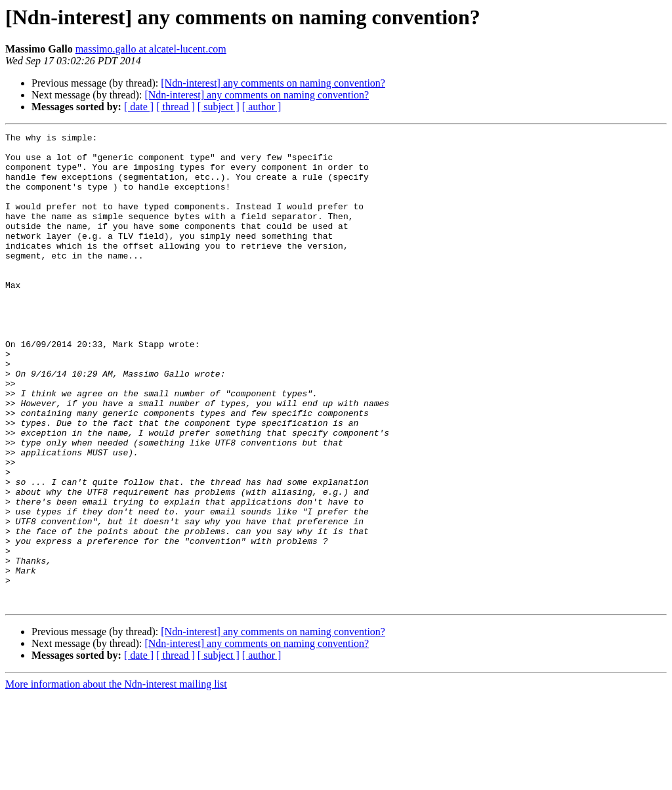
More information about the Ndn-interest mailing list (116, 779)
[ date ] (139, 107)
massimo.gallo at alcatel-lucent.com (151, 49)
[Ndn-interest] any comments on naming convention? (273, 83)
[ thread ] (176, 107)
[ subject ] (219, 107)
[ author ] (262, 107)
